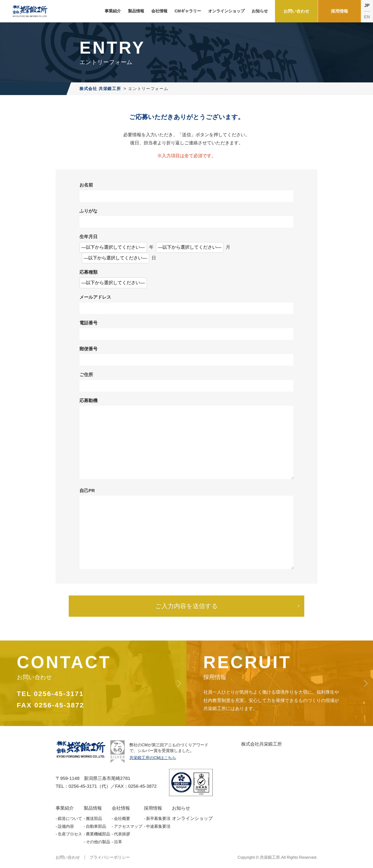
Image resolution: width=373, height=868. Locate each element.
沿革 (118, 842)
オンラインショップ (192, 818)
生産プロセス (70, 834)
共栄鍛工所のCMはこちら (153, 758)
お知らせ (181, 808)
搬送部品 (94, 819)
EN (367, 17)
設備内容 (66, 826)
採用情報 (153, 808)
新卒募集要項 (158, 819)
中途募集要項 (158, 826)
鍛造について (70, 819)
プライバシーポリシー (110, 857)
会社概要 (122, 819)
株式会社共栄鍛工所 (262, 744)
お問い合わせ (68, 857)
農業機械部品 (98, 834)
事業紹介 (65, 808)
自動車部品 (96, 826)
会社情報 (121, 808)
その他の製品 (98, 842)
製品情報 (93, 808)
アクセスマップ (128, 826)
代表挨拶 (122, 834)
